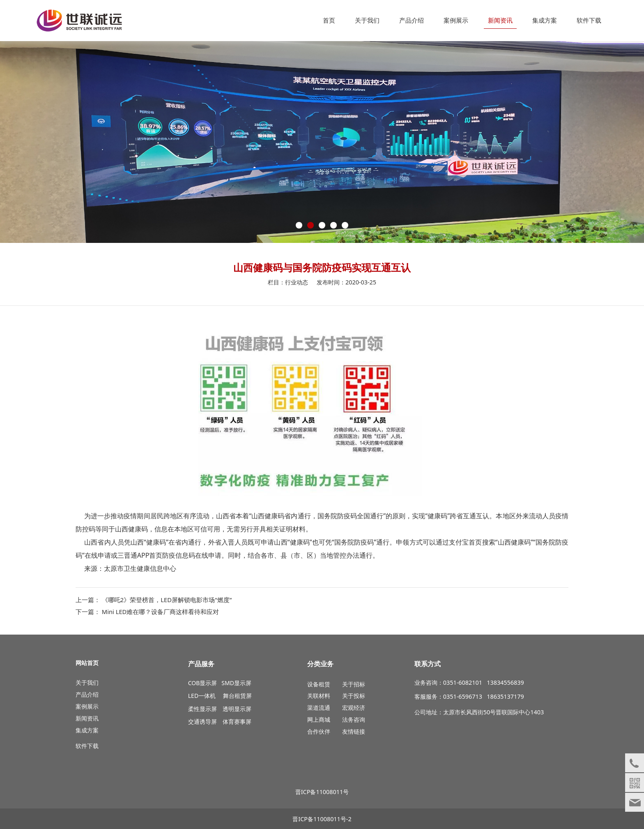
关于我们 (367, 20)
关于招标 (354, 684)
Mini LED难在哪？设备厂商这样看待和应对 (161, 612)
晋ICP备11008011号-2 (322, 819)
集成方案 (545, 20)
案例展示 (456, 20)
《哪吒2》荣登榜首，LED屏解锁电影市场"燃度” (167, 600)
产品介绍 (412, 20)
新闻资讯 (500, 20)
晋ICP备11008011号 (322, 792)
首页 (329, 20)
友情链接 (354, 731)
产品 (81, 694)
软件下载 (589, 20)
